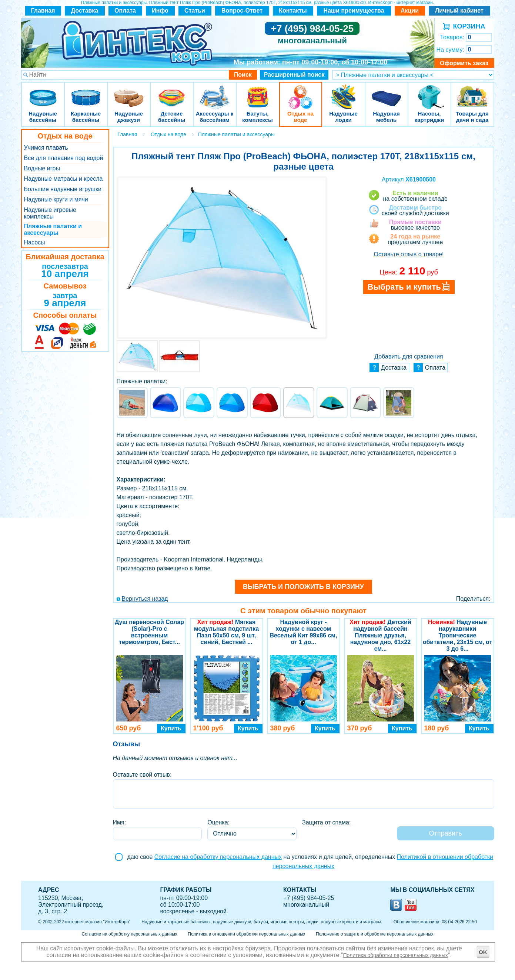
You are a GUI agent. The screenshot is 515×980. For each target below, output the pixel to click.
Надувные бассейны (43, 92)
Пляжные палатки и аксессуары (53, 229)
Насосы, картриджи (429, 92)
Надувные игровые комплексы (50, 213)
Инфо (160, 11)
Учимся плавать (46, 148)
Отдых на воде (301, 92)
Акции (410, 11)
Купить (171, 728)
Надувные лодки (344, 92)
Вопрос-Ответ (242, 11)
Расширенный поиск (294, 75)
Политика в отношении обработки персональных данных (246, 934)
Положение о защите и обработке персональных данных (374, 934)
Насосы (35, 242)
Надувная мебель (387, 92)
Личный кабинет (459, 11)
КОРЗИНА (467, 26)
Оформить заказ (464, 63)
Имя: (120, 822)
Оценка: (218, 822)
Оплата (125, 11)
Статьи (195, 11)
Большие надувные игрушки (63, 189)
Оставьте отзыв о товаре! (409, 254)
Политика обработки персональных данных (396, 955)
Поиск (243, 75)
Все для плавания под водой (64, 158)
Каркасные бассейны (86, 92)
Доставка (85, 11)
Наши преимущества (354, 11)
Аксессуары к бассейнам (215, 92)
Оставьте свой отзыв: (142, 775)
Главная (43, 11)
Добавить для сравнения (409, 356)
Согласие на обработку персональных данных (218, 857)
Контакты (293, 11)
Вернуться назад (145, 599)
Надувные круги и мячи (56, 199)
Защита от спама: (326, 822)
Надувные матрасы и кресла (63, 179)
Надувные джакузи (129, 92)
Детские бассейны (172, 92)
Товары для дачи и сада (472, 92)
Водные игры (42, 168)
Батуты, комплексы (258, 92)
